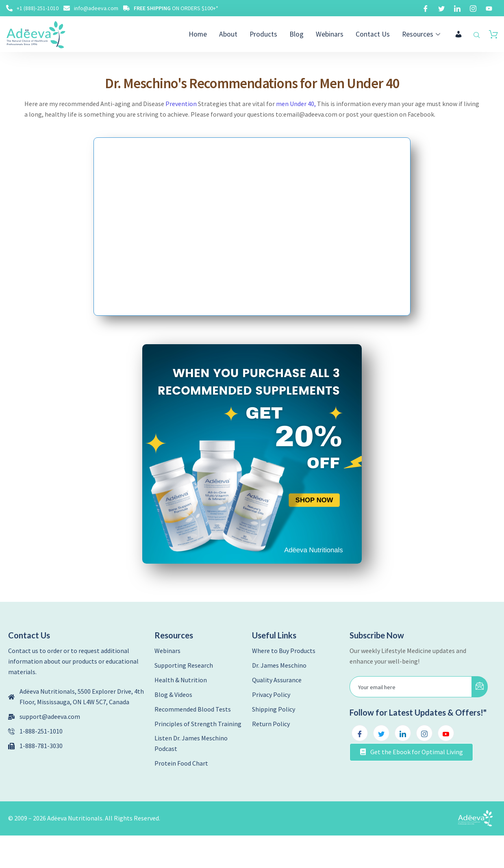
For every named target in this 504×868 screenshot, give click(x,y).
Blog (305, 34)
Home (211, 34)
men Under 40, (296, 104)
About (240, 34)
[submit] (480, 687)
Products (273, 34)
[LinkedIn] (457, 8)
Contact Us (377, 34)
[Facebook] (426, 8)
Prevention (181, 104)
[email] (411, 687)
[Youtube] (489, 8)
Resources (424, 34)
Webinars (337, 34)
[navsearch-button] (477, 35)
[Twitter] (441, 8)
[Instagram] (473, 8)
